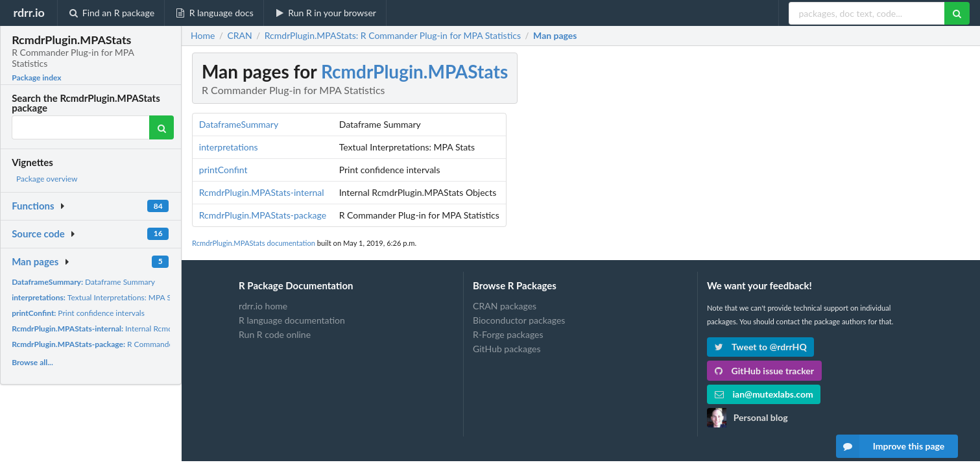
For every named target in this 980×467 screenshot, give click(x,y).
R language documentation (292, 320)
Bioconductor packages (519, 320)
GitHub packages (507, 349)
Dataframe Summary (83, 282)
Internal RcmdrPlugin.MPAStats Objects (136, 329)
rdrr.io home (263, 306)
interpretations (229, 147)
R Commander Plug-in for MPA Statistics (138, 344)
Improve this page (890, 446)
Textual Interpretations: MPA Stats (98, 297)
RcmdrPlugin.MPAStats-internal (262, 192)
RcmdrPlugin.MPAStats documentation (254, 243)
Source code (38, 233)
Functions (33, 206)
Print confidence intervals (78, 313)
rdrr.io (29, 12)
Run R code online (275, 334)
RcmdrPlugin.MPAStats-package (263, 215)
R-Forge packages (508, 334)
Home (203, 36)
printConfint (223, 170)
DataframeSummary (239, 124)
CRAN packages (505, 306)
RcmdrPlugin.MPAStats (414, 71)
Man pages (35, 261)
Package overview (47, 179)
